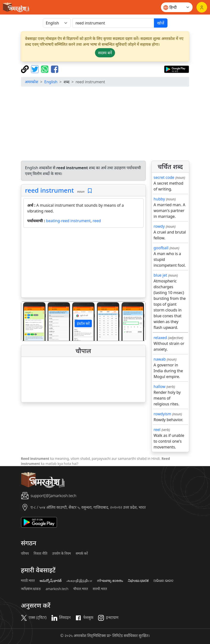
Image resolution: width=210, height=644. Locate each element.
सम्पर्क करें (82, 553)
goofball (161, 248)
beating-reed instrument (68, 221)
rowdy (159, 226)
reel (157, 430)
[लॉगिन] (202, 7)
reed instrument (50, 190)
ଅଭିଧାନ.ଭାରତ (163, 581)
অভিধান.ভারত (31, 589)
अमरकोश (32, 82)
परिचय (25, 553)
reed (97, 221)
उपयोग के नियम (62, 553)
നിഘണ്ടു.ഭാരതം (110, 581)
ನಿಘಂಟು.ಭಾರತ (138, 581)
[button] (31, 321)
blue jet (160, 275)
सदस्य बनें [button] (105, 53)
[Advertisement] (83, 264)
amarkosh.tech (57, 589)
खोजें (161, 23)
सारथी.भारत (100, 589)
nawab (160, 359)
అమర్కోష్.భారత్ (51, 581)
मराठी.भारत (28, 581)
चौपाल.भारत (81, 589)
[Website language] (177, 7)
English (51, 82)
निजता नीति (40, 553)
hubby (159, 199)
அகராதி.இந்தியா (79, 581)
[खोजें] (113, 23)
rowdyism (163, 414)
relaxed (160, 338)
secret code (164, 177)
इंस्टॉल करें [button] (83, 323)
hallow (160, 386)
